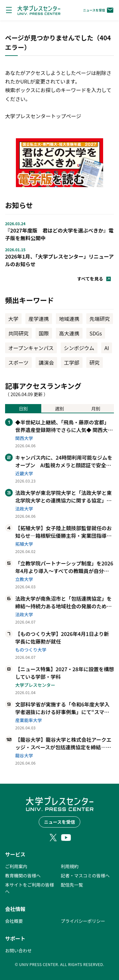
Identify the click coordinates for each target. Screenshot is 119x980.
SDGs (96, 333)
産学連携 (39, 319)
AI (107, 348)
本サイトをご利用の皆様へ (30, 888)
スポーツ (18, 362)
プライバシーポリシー (83, 921)
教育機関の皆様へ (23, 875)
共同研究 (18, 333)
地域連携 (69, 319)
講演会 (46, 362)
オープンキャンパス (31, 348)
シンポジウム (79, 348)
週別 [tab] (59, 409)
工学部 (72, 362)
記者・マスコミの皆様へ (85, 875)
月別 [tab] (96, 409)
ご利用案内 (16, 866)
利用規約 (70, 866)
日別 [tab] (23, 409)
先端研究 (100, 319)
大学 (13, 319)
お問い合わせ (18, 950)
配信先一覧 (72, 885)
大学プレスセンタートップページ (43, 116)
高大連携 (69, 333)
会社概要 (14, 921)
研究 (95, 362)
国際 (44, 333)
